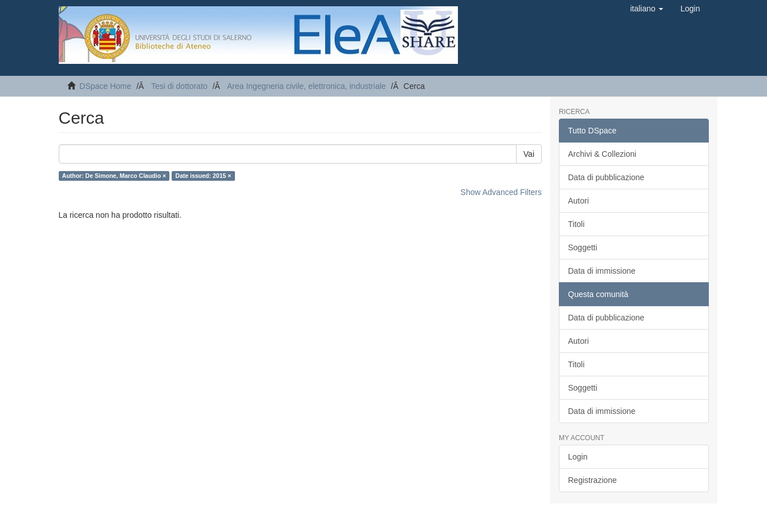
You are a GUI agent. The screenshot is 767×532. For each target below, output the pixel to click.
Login (578, 457)
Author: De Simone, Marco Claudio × (114, 176)
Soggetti (583, 247)
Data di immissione (602, 271)
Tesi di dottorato (179, 86)
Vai (529, 154)
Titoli (576, 224)
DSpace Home (105, 86)
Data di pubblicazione (606, 177)
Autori (579, 201)
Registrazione (593, 480)
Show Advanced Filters (501, 192)
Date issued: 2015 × (204, 176)
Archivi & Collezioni (602, 154)
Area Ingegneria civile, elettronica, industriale (307, 86)
